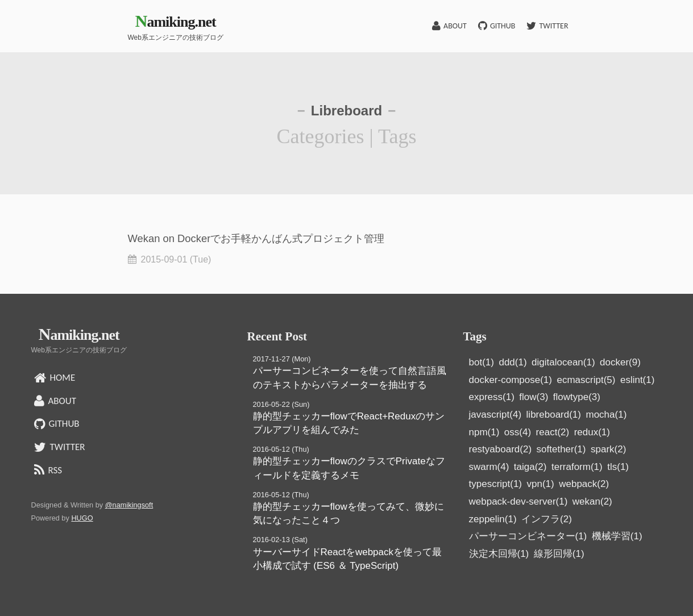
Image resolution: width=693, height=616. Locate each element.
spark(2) (608, 449)
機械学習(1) (617, 536)
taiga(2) (530, 467)
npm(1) (484, 432)
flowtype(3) (577, 397)
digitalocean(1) (563, 362)
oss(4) (518, 432)
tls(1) (618, 467)
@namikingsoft (129, 505)
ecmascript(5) (586, 380)
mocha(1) (606, 415)
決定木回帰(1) (499, 554)
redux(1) (592, 432)
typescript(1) (496, 484)
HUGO (82, 518)
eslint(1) (637, 380)
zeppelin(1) (493, 519)
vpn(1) (541, 484)
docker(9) (620, 362)
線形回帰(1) (559, 554)
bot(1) (482, 362)
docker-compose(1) (511, 380)
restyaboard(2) (501, 449)
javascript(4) (495, 415)
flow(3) (534, 397)
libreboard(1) (554, 415)
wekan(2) (592, 501)
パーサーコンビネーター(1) (528, 536)
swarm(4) (489, 467)
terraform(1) (577, 467)
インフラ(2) (547, 519)
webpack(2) (584, 484)
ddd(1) (513, 362)
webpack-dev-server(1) (518, 501)
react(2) (553, 432)
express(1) (492, 397)
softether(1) (561, 449)
